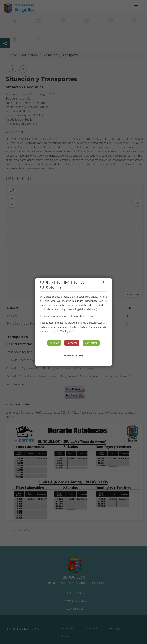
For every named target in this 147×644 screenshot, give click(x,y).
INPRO (80, 355)
